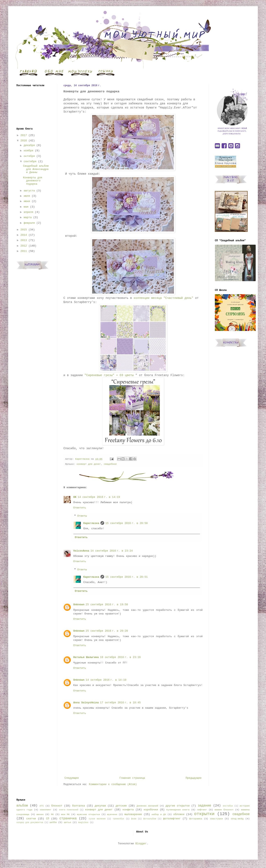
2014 (24, 235)
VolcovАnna (81, 551)
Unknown (79, 605)
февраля (29, 223)
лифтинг (202, 810)
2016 (24, 141)
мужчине (112, 814)
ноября (29, 151)
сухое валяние (97, 819)
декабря (29, 145)
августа (29, 191)
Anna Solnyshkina (86, 703)
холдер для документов (30, 822)
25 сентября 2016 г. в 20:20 (107, 631)
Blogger (141, 844)
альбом (22, 806)
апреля (29, 212)
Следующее (72, 778)
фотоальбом (150, 819)
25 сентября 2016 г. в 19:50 (107, 605)
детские (121, 806)
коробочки (151, 810)
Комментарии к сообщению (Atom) (113, 784)
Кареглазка (91, 523)
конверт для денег (89, 464)
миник (40, 814)
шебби (53, 822)
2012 (24, 246)
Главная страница (132, 778)
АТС (42, 806)
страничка (68, 819)
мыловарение (133, 814)
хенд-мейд (237, 819)
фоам (134, 819)
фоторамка (196, 819)
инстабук (228, 806)
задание (204, 806)
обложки (179, 814)
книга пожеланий (69, 810)
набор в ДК (159, 814)
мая (26, 207)
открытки (204, 814)
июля (27, 196)
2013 (24, 240)
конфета (128, 810)
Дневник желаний (147, 806)
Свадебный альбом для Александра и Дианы (36, 169)
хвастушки (216, 819)
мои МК (65, 814)
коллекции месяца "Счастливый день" (163, 298)
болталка (79, 806)
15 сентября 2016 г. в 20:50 (127, 523)
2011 (24, 251)
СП (48, 819)
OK (75, 497)
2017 (24, 135)
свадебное (110, 464)
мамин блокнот (224, 810)
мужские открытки (88, 814)
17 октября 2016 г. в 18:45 (120, 703)
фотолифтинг (172, 819)
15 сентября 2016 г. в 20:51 (127, 577)
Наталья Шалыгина (86, 657)
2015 (24, 230)
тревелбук (118, 819)
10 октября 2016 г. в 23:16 (120, 657)
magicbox (83, 822)
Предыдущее (194, 778)
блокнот (57, 806)
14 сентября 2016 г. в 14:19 (99, 497)
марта (28, 217)
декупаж (100, 806)
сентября (30, 161)
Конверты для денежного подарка (33, 181)
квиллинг (46, 810)
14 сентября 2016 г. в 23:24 (112, 551)
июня (27, 201)
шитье (67, 822)
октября (29, 156)
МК (52, 814)
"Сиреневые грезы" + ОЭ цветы (110, 375)
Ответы (82, 516)
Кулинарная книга (178, 810)
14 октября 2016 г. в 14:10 (106, 680)
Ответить (80, 508)
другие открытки (178, 806)
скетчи (31, 819)
